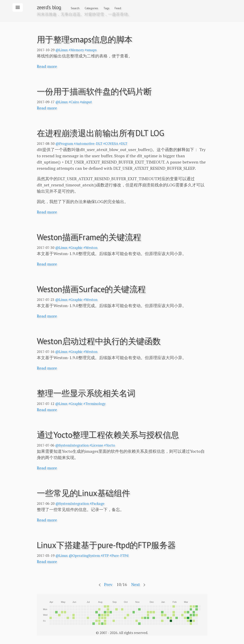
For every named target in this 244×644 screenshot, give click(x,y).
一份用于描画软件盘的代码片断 (94, 91)
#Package (97, 504)
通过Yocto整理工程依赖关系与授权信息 (108, 435)
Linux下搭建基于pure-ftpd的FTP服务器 (106, 545)
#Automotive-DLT (88, 144)
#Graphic (76, 248)
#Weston (90, 248)
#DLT (123, 144)
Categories (91, 8)
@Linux (62, 50)
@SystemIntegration (72, 445)
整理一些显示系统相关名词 (86, 393)
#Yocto (110, 445)
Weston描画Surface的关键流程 (91, 289)
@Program (64, 144)
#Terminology (94, 404)
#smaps (91, 50)
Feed (118, 8)
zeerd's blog (49, 7)
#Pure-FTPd (119, 556)
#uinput (86, 102)
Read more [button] (47, 66)
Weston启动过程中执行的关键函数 (99, 341)
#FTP (105, 556)
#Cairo (74, 102)
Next (136, 584)
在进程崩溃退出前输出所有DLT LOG (101, 133)
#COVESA (111, 144)
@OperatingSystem (84, 556)
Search (75, 8)
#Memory (76, 50)
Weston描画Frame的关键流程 (89, 237)
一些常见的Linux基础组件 (84, 493)
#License (96, 445)
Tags (106, 8)
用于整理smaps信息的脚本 (85, 39)
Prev (108, 584)
